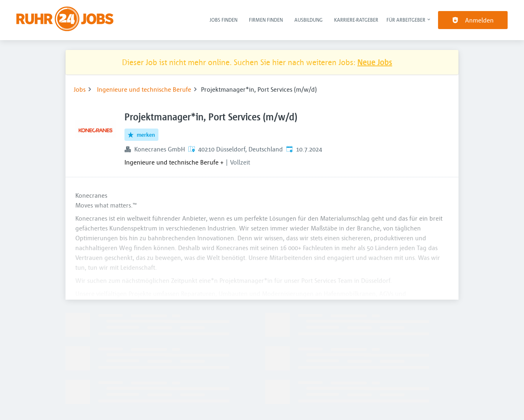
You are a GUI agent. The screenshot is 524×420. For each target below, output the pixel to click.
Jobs (80, 89)
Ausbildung (308, 20)
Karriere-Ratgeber (356, 20)
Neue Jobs (375, 62)
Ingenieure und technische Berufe (144, 89)
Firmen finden (266, 20)
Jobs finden (224, 20)
